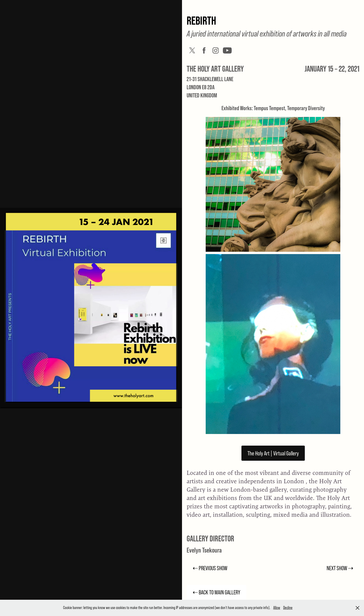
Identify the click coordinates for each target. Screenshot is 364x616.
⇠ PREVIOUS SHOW (210, 568)
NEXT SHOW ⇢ (340, 568)
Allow (277, 608)
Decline (288, 608)
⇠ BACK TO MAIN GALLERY (216, 592)
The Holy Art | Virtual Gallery (273, 453)
